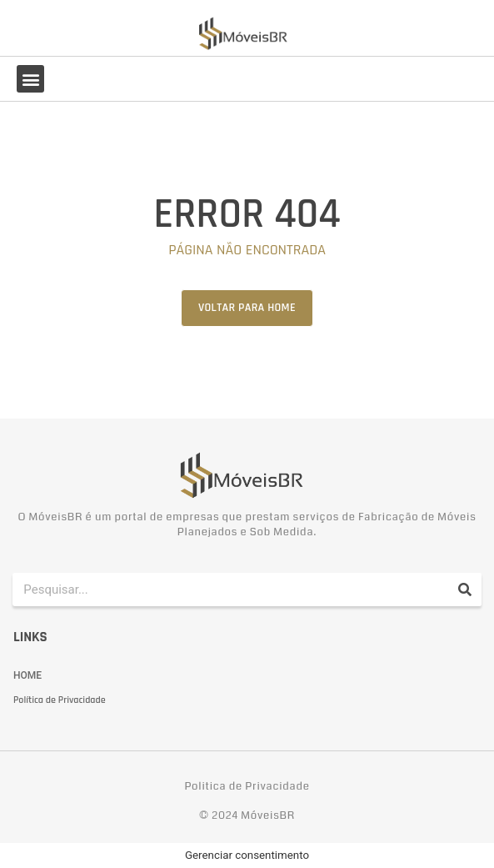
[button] (30, 79)
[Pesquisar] (465, 590)
